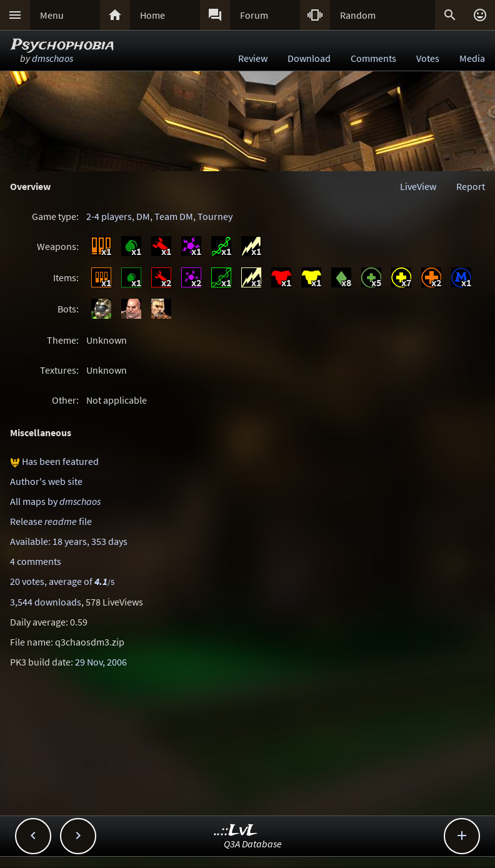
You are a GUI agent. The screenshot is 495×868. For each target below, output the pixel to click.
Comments (373, 58)
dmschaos (52, 58)
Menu (52, 15)
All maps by (55, 501)
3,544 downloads (46, 602)
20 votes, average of (62, 581)
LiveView (418, 186)
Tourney (215, 216)
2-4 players (109, 216)
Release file (51, 521)
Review (253, 58)
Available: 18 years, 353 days (69, 541)
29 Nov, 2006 (101, 662)
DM (143, 216)
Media (472, 58)
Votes (428, 58)
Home (152, 15)
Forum (254, 15)
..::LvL (236, 831)
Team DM (174, 216)
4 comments (36, 561)
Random (358, 15)
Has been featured (60, 461)
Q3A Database (253, 844)
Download (309, 58)
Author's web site (46, 481)
